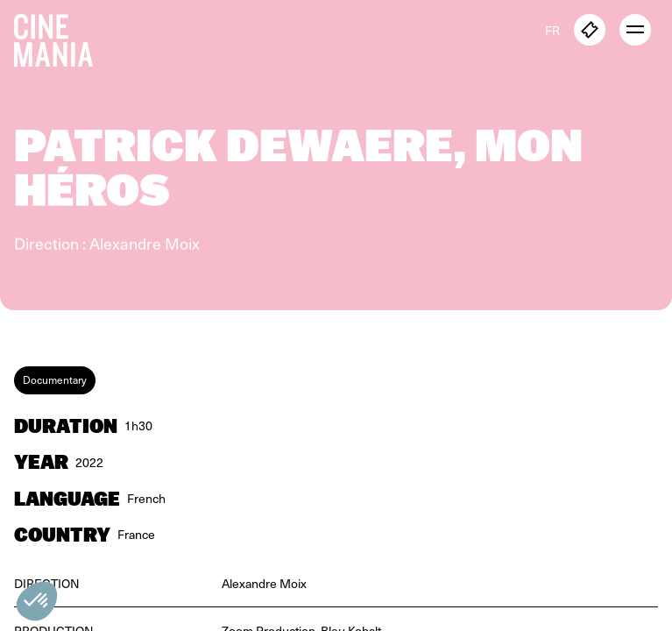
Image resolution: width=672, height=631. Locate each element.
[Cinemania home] (60, 37)
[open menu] (635, 30)
